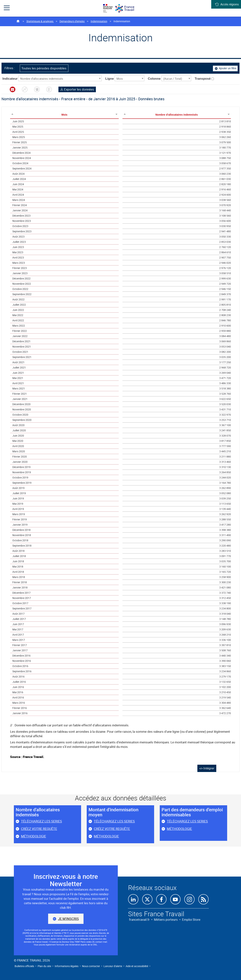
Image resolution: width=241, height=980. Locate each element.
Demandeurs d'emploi (72, 21)
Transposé (204, 79)
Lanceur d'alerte (113, 966)
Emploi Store (191, 919)
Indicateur (10, 79)
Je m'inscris (68, 919)
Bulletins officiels (24, 966)
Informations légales (67, 966)
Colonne (154, 79)
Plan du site (44, 966)
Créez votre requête (39, 829)
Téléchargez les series (41, 821)
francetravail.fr (139, 919)
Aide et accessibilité (137, 966)
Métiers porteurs (166, 919)
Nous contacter (91, 966)
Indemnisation (99, 21)
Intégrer (209, 768)
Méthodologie (34, 836)
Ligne (109, 79)
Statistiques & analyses (40, 21)
